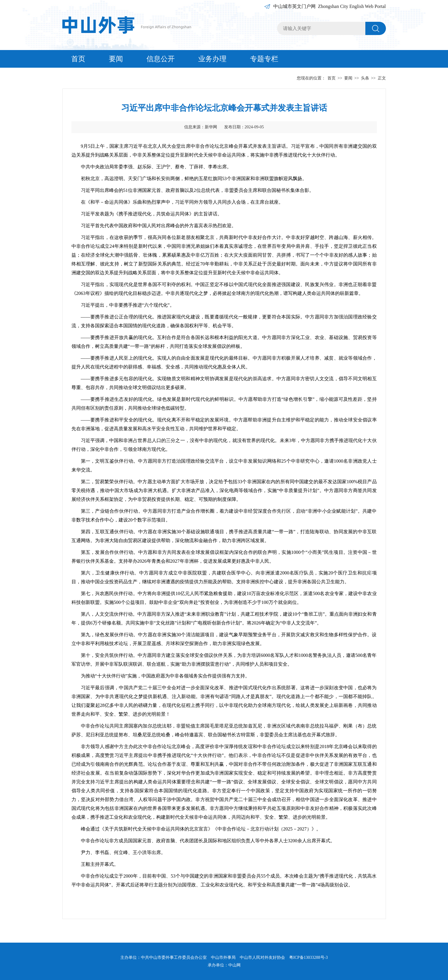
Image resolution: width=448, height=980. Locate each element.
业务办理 (212, 59)
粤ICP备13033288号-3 (308, 957)
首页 (78, 59)
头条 (365, 78)
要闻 (116, 59)
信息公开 (161, 59)
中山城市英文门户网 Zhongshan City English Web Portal (329, 6)
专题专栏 (264, 59)
